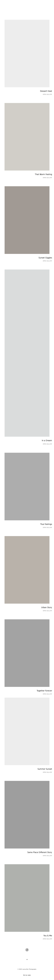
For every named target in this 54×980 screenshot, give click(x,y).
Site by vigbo (27, 975)
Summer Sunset (45, 769)
